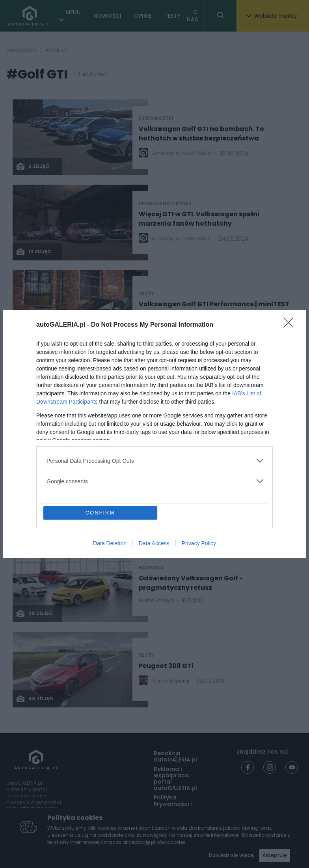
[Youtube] (292, 767)
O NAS (192, 16)
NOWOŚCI (107, 16)
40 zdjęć (34, 699)
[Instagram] (270, 767)
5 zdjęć (33, 166)
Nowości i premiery (45, 362)
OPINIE (143, 16)
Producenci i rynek (165, 204)
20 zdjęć (34, 614)
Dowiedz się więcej (232, 855)
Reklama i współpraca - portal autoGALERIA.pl (175, 778)
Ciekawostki (156, 118)
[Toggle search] (220, 16)
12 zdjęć (34, 252)
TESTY (172, 16)
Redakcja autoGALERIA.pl (175, 756)
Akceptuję (275, 855)
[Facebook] (248, 767)
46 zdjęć (34, 337)
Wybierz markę (272, 16)
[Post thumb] (80, 137)
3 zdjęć (39, 490)
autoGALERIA (21, 51)
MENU (73, 12)
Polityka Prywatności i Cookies (173, 804)
